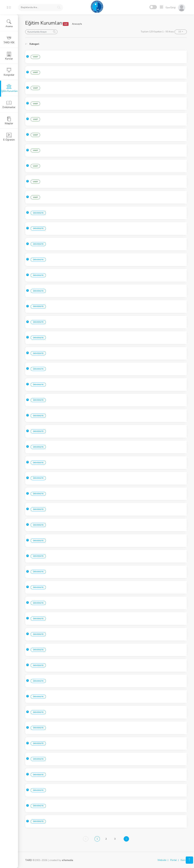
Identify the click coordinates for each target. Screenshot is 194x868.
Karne (184, 860)
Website (162, 860)
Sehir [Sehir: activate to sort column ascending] (56, 44)
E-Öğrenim (9, 137)
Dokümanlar (9, 104)
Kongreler (9, 72)
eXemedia (67, 860)
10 (180, 32)
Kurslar (9, 56)
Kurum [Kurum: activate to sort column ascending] (88, 44)
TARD (29, 860)
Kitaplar (9, 121)
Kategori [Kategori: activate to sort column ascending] (34, 44)
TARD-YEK (9, 40)
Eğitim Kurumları (9, 88)
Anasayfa (77, 24)
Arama (9, 24)
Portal (173, 860)
